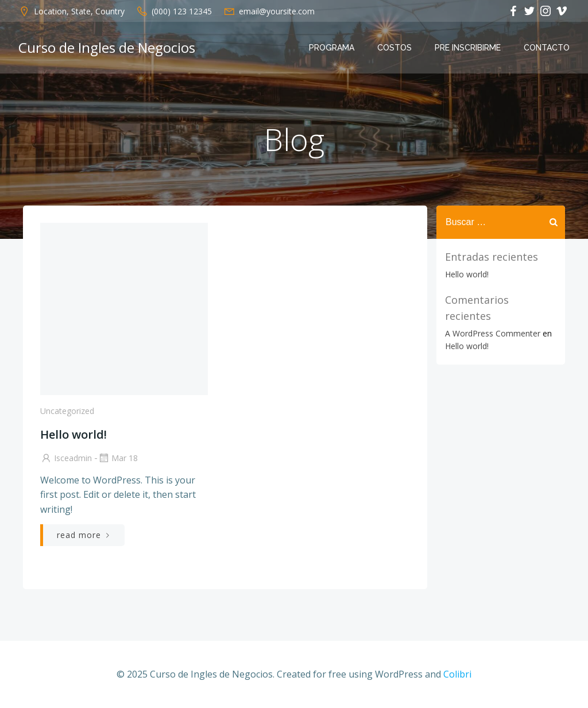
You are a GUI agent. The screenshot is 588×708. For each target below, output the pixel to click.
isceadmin (66, 458)
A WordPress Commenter (493, 333)
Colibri (457, 674)
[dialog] (566, 685)
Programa (332, 48)
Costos (394, 48)
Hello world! (467, 274)
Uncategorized (67, 411)
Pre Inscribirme (468, 48)
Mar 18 (118, 458)
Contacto (547, 48)
